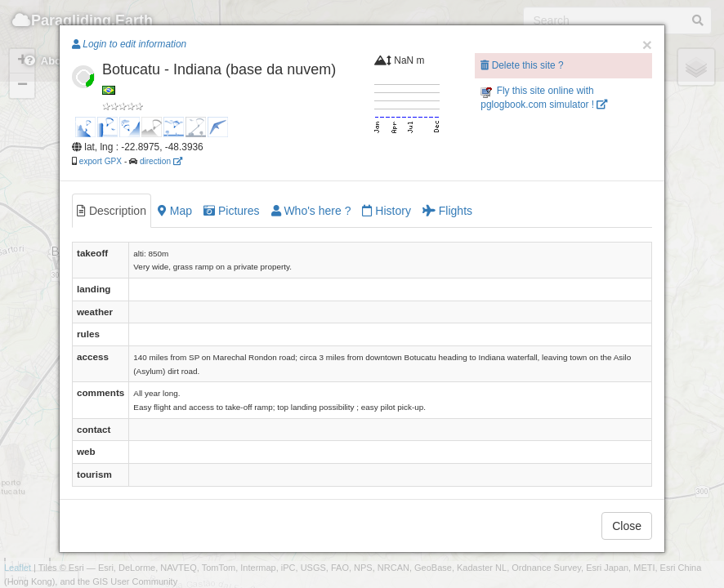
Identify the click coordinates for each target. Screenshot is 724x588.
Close (627, 526)
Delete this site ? (522, 65)
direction (161, 161)
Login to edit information (129, 44)
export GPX (101, 161)
